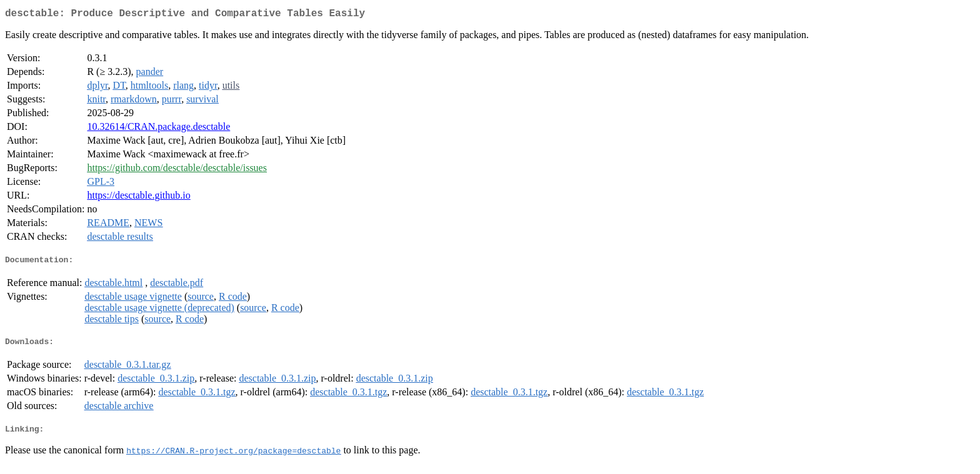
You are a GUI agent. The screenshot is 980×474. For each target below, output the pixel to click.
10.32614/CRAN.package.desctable (158, 129)
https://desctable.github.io (138, 198)
